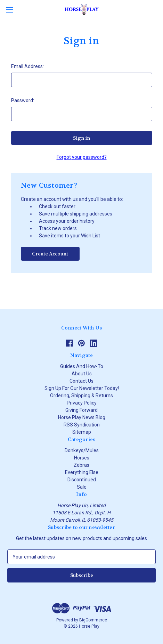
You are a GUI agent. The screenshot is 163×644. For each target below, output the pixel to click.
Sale (82, 487)
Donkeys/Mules (82, 450)
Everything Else (82, 472)
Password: (23, 100)
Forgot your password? (82, 157)
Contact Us (81, 381)
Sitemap (82, 432)
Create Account (50, 254)
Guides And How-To (82, 366)
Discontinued (82, 480)
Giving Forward (81, 410)
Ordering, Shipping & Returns (81, 396)
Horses (82, 458)
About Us (82, 374)
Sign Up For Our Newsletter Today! (82, 388)
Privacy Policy (82, 403)
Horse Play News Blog (82, 417)
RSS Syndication (82, 425)
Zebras (81, 465)
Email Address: (27, 66)
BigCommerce (93, 620)
